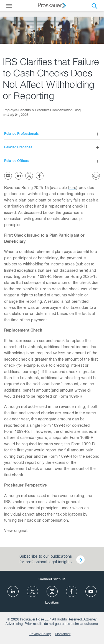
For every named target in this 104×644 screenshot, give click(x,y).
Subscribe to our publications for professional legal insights (46, 560)
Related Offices (16, 161)
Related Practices (18, 148)
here (72, 188)
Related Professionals (21, 134)
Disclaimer (63, 634)
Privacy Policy (40, 634)
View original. (16, 531)
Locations (52, 603)
